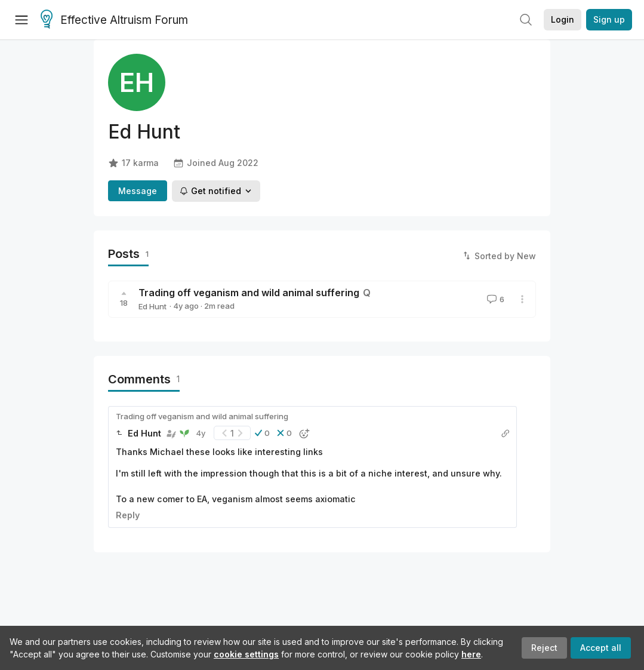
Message (138, 191)
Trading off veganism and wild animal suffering (249, 293)
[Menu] (21, 20)
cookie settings (246, 654)
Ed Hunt (152, 306)
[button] (262, 433)
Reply (128, 515)
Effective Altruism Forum (114, 20)
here (471, 654)
